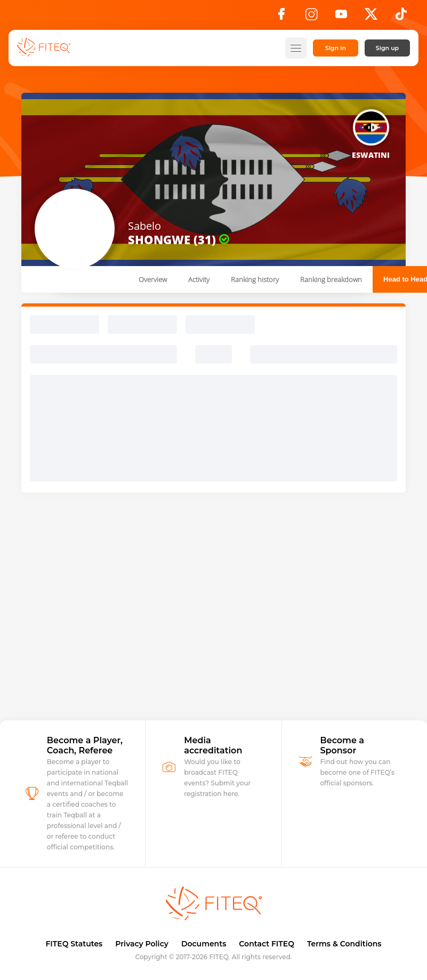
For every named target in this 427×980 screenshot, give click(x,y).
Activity (199, 279)
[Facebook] (281, 17)
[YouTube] (341, 17)
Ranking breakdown (331, 279)
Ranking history (255, 279)
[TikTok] (401, 17)
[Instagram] (311, 17)
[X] (371, 17)
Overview (153, 279)
